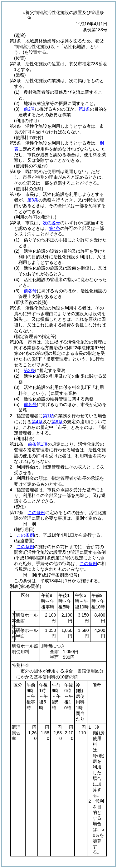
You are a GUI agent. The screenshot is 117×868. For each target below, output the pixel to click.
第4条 (55, 228)
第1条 (84, 109)
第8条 (57, 422)
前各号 (30, 291)
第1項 (48, 416)
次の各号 (51, 223)
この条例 (37, 513)
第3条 (33, 200)
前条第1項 (38, 444)
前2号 (29, 109)
